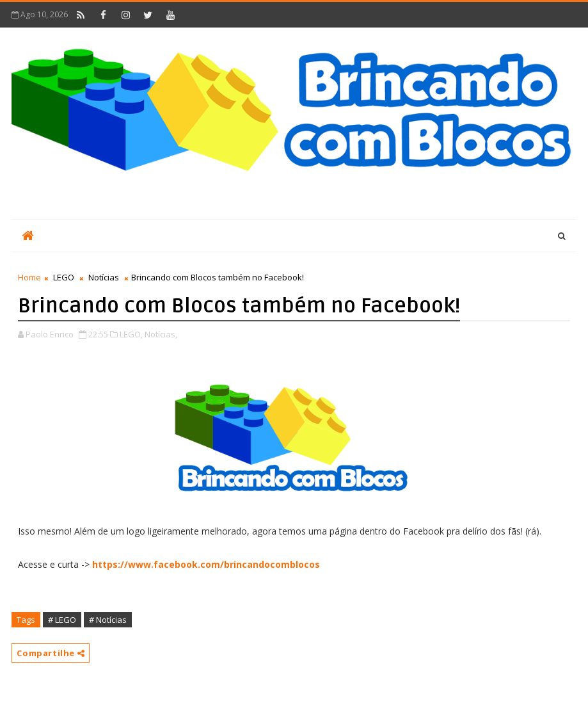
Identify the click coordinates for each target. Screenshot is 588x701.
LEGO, (131, 334)
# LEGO (62, 620)
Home (29, 277)
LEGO (64, 277)
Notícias (104, 277)
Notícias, (161, 334)
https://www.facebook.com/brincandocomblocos (206, 564)
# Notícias (108, 620)
